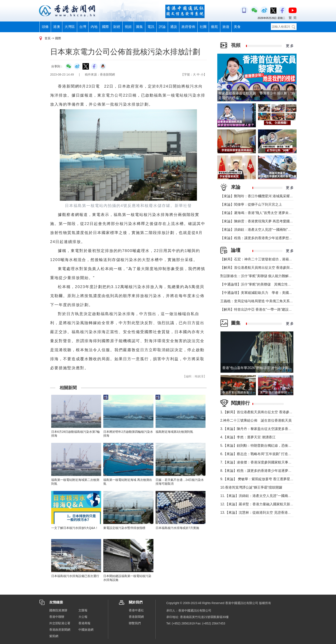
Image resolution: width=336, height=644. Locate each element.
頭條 (45, 27)
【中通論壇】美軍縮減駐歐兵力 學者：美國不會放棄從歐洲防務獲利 (273, 293)
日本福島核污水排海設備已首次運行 (75, 576)
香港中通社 (136, 610)
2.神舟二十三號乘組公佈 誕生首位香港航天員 (256, 420)
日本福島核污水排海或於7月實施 (177, 528)
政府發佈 (188, 27)
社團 (203, 27)
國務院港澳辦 (58, 610)
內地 (94, 27)
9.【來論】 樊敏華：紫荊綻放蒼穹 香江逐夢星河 (257, 479)
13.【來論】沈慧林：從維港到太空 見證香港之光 (257, 513)
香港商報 (84, 623)
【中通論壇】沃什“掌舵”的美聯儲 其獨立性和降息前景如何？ (268, 284)
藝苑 (214, 27)
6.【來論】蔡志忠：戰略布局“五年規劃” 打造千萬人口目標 (264, 454)
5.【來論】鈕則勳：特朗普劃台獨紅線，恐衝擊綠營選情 (263, 446)
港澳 (57, 27)
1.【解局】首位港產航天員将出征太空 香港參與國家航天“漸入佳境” (271, 412)
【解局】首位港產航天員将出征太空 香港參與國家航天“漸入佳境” (270, 268)
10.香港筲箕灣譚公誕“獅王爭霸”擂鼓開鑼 (251, 487)
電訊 (151, 27)
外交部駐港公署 (60, 623)
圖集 (139, 27)
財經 (117, 27)
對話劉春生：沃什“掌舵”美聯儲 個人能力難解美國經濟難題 (265, 276)
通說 (174, 27)
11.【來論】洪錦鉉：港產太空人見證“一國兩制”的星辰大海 (265, 496)
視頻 (128, 27)
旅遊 (226, 27)
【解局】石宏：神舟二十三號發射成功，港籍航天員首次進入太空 (270, 259)
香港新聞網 (136, 617)
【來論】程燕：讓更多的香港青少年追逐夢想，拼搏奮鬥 (263, 238)
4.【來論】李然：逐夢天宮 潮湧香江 (248, 437)
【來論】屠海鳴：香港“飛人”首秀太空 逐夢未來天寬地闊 (263, 213)
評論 (162, 27)
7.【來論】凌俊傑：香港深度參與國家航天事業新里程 (261, 462)
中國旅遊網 (86, 630)
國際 (105, 27)
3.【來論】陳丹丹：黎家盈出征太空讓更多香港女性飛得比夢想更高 (271, 429)
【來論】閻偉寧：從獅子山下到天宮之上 (251, 204)
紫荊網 (54, 636)
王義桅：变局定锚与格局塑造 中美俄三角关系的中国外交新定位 (269, 301)
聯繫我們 (135, 623)
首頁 (48, 38)
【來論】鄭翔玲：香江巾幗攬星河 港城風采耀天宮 (258, 196)
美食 (237, 27)
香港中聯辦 (57, 617)
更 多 (290, 46)
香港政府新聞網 (60, 630)
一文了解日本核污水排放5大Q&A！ (75, 528)
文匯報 (83, 610)
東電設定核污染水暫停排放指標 (124, 528)
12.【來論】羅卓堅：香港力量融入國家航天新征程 (259, 504)
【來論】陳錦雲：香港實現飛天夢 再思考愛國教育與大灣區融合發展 (272, 221)
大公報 (83, 617)
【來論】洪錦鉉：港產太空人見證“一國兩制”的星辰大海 (263, 230)
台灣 (83, 27)
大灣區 (70, 27)
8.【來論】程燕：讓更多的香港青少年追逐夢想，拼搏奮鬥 (265, 471)
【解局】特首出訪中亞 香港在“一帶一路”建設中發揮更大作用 (266, 309)
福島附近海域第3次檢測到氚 (174, 432)
